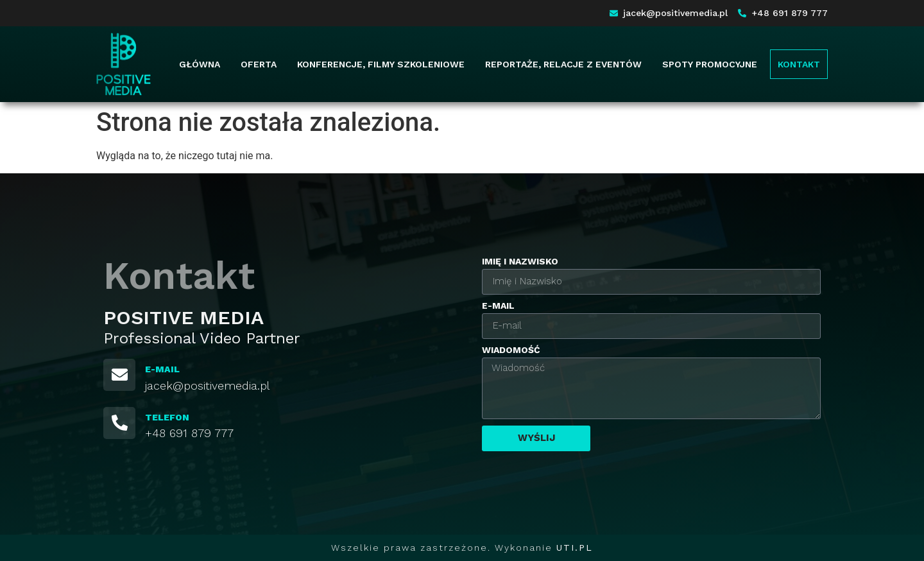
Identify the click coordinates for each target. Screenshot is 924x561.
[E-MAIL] (119, 375)
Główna (200, 64)
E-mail (498, 306)
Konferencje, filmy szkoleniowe (381, 64)
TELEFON (167, 417)
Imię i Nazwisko (520, 262)
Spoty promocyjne (710, 64)
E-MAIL (162, 369)
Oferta (259, 64)
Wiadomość (511, 350)
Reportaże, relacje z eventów (563, 64)
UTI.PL (575, 548)
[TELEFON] (119, 423)
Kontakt (799, 64)
